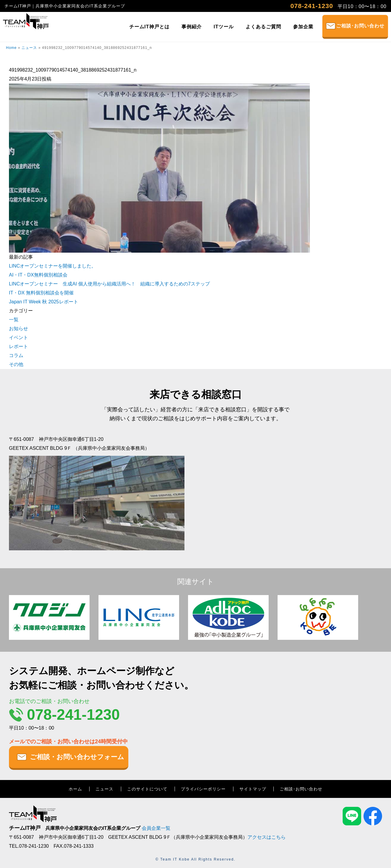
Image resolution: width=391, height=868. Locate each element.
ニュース (29, 48)
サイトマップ (253, 789)
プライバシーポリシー (203, 789)
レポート (19, 346)
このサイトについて (147, 789)
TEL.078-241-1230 (29, 846)
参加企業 (303, 27)
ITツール (224, 27)
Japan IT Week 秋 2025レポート (44, 302)
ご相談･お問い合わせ (360, 26)
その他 (16, 364)
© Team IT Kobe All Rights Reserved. (195, 859)
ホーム (75, 789)
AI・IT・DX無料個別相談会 (38, 275)
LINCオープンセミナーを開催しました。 (53, 266)
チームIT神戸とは (149, 27)
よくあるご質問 (263, 27)
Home (11, 48)
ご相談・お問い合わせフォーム (77, 757)
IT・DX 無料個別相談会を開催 (41, 293)
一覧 (14, 320)
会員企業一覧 (156, 828)
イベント (19, 338)
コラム (16, 355)
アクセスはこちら (267, 837)
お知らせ (19, 329)
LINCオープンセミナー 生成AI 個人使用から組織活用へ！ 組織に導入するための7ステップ (109, 284)
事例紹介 (192, 27)
